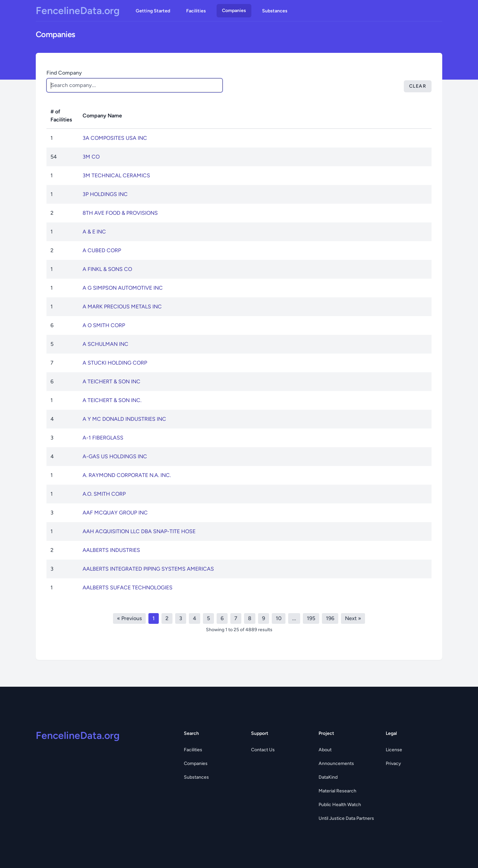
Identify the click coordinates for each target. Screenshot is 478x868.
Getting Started (153, 11)
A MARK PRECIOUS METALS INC (122, 307)
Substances (275, 11)
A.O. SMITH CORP (104, 494)
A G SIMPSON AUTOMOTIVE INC (123, 288)
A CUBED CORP (102, 250)
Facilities (196, 11)
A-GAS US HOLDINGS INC (115, 456)
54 (54, 157)
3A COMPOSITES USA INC (115, 138)
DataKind (328, 777)
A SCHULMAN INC (105, 344)
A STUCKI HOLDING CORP (115, 363)
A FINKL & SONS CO (107, 269)
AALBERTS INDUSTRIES (111, 550)
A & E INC (94, 232)
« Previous (129, 618)
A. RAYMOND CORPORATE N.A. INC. (127, 475)
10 (279, 618)
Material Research (337, 791)
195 (311, 618)
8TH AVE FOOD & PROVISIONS (120, 213)
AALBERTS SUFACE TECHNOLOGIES (128, 588)
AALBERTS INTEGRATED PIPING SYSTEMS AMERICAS (148, 569)
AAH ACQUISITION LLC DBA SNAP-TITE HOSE (139, 531)
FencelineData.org (78, 11)
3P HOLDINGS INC (105, 194)
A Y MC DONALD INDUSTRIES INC (124, 419)
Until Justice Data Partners (346, 818)
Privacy (393, 763)
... (294, 618)
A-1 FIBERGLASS (103, 438)
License (394, 750)
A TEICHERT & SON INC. (112, 400)
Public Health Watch (340, 805)
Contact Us (263, 750)
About (325, 750)
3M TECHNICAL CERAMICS (116, 175)
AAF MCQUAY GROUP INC (115, 513)
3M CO (91, 157)
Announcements (336, 763)
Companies (234, 11)
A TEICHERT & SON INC (111, 381)
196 (330, 618)
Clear (418, 86)
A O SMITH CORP (104, 325)
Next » (353, 618)
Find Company (64, 73)
